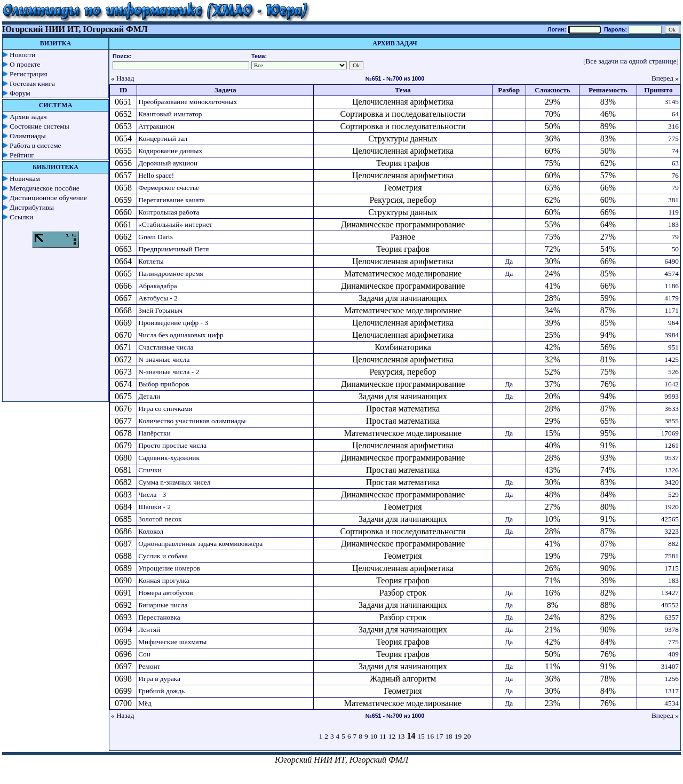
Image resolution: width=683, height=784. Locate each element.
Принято (658, 90)
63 (675, 163)
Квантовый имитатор (170, 114)
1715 (672, 568)
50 (675, 249)
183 (673, 224)
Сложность (553, 90)
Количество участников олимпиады (192, 421)
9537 (672, 458)
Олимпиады (28, 136)
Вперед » (665, 78)
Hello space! (156, 175)
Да (509, 261)
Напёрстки (154, 433)
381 (673, 200)
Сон (144, 654)
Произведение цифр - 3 (173, 323)
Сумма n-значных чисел (174, 482)
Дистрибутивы (32, 207)
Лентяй (149, 629)
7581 (672, 556)
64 (675, 114)
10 (374, 736)
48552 (670, 605)
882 (673, 544)
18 (448, 736)
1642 (672, 384)
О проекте (25, 64)
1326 (672, 470)
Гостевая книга (32, 84)
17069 (670, 433)
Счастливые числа (166, 347)
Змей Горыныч (160, 310)
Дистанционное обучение (48, 198)
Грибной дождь (161, 691)
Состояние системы (39, 126)
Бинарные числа (163, 605)
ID (124, 90)
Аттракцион (156, 126)
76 (675, 175)
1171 (672, 310)
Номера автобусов (165, 593)
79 (675, 188)
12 (392, 736)
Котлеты (151, 261)
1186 (672, 286)
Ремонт (149, 666)
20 (467, 736)
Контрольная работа (169, 212)
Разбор (509, 90)
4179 (672, 298)
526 (673, 372)
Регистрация (29, 74)
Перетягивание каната (172, 200)
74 (675, 151)
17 (439, 736)
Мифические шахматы (172, 642)
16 (430, 736)
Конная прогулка (164, 580)
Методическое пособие (45, 188)
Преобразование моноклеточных (188, 102)
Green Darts (156, 237)
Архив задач (28, 117)
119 (674, 212)
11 (383, 736)
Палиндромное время (171, 274)
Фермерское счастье (169, 188)
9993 (672, 396)
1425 (672, 359)
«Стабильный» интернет (175, 224)
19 (458, 736)
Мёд (145, 703)
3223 (672, 531)
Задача (225, 90)
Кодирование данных (170, 151)
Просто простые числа (172, 445)
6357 (672, 617)
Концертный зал (163, 138)
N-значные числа (164, 359)
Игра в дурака (159, 679)
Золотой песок (160, 519)
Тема (403, 90)
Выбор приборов (164, 384)
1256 (672, 679)
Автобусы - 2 (158, 298)
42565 (670, 519)
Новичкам (25, 179)
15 (421, 736)
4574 (672, 274)
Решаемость (608, 90)
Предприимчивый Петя (173, 249)
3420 (672, 482)
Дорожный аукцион (168, 163)
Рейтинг (22, 155)
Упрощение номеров (169, 568)
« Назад (123, 78)
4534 (672, 703)
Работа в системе (35, 145)
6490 (672, 261)
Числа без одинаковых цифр (181, 335)
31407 (670, 666)
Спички (150, 470)
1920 (672, 507)
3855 (672, 421)
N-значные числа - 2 (169, 372)
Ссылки (21, 217)
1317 (672, 691)
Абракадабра (158, 286)
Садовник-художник (169, 458)
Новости (22, 55)
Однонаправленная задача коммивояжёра (200, 544)
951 (673, 347)
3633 (672, 409)
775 (673, 138)
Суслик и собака (163, 556)
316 (673, 126)
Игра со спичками (165, 409)
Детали (149, 396)
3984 (672, 335)
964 (673, 323)
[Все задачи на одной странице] (631, 61)
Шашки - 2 (154, 507)
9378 (672, 629)
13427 (670, 593)
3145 (672, 102)
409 (673, 654)
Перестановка (159, 617)
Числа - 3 (152, 494)
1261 (672, 445)
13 (401, 736)
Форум (20, 93)
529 (673, 494)
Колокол (151, 531)
